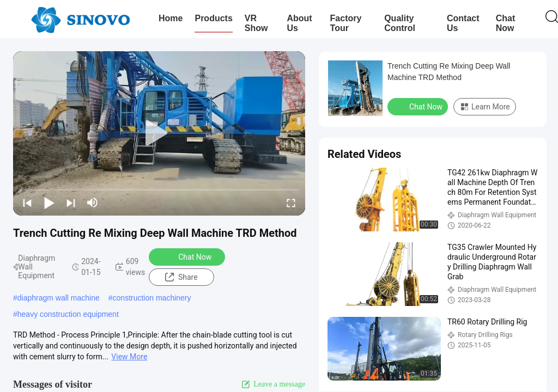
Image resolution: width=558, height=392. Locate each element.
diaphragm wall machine (59, 298)
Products (213, 18)
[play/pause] (49, 203)
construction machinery (152, 298)
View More (129, 357)
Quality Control (400, 23)
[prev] (27, 203)
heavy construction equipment (68, 314)
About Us (299, 23)
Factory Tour (346, 23)
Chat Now (506, 23)
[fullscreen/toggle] (291, 203)
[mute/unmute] (93, 203)
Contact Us (463, 23)
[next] (71, 203)
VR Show (256, 23)
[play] (159, 133)
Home (171, 18)
